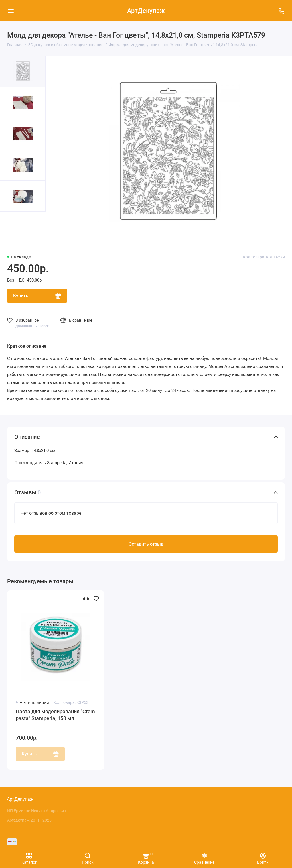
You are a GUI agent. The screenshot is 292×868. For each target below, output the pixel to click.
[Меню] (11, 11)
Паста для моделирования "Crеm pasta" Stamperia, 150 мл (55, 715)
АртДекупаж (146, 11)
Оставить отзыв (146, 544)
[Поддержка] (281, 11)
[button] (11, 229)
